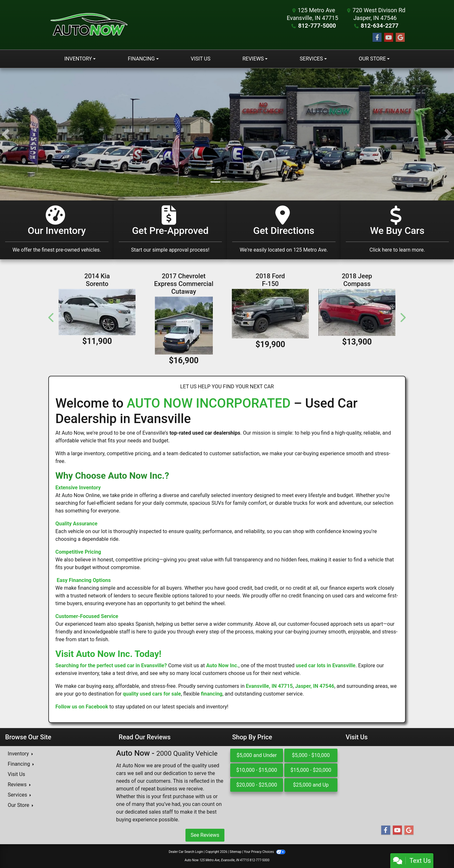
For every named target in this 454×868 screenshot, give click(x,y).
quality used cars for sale (152, 694)
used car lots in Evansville (326, 665)
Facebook (97, 707)
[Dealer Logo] (89, 25)
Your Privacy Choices (265, 852)
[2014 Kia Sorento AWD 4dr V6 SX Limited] (97, 312)
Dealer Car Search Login (186, 852)
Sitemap (236, 852)
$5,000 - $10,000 (311, 755)
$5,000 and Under (257, 755)
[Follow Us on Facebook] (377, 38)
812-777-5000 (317, 26)
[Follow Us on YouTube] (389, 38)
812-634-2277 (379, 26)
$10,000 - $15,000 (257, 770)
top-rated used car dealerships (205, 433)
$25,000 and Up (311, 785)
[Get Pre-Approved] (170, 230)
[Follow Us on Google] (400, 38)
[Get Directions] (284, 230)
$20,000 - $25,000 (257, 785)
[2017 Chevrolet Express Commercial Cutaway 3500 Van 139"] (184, 326)
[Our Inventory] (57, 230)
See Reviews (205, 835)
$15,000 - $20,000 (311, 770)
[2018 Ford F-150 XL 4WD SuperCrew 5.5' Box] (270, 314)
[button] (6, 134)
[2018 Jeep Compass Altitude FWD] (357, 312)
